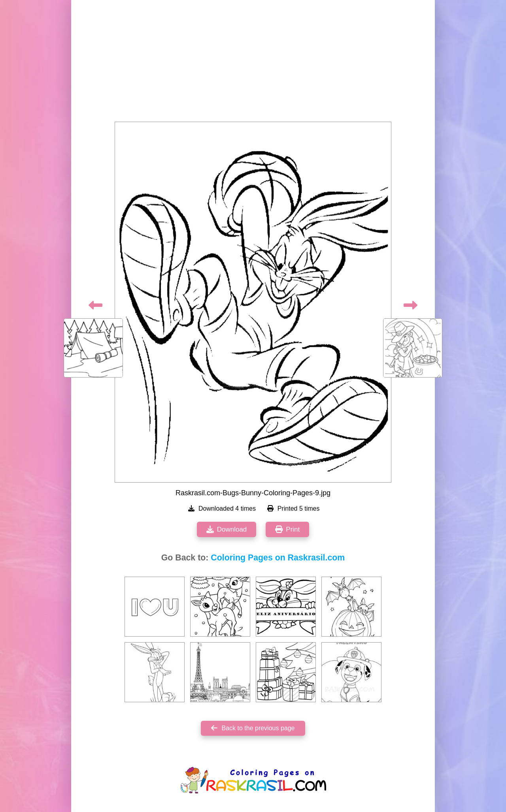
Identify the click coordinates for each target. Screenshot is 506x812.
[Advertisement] (253, 63)
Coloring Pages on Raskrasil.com (278, 558)
